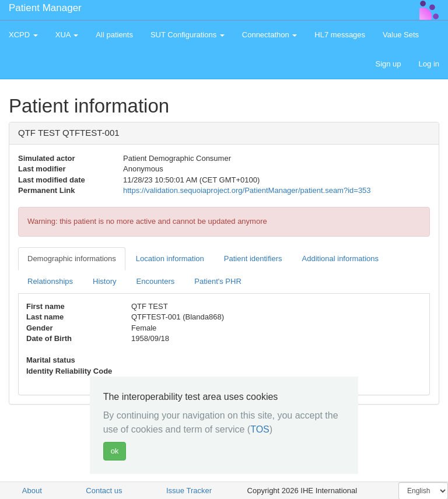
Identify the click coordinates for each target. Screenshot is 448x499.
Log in (429, 64)
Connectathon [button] (270, 35)
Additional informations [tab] (341, 259)
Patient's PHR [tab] (218, 281)
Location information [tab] (170, 259)
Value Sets (401, 35)
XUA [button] (67, 35)
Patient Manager (45, 8)
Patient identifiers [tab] (253, 259)
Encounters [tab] (156, 281)
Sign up (388, 64)
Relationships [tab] (50, 281)
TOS (260, 429)
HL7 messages (340, 35)
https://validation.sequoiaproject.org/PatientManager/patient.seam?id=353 (247, 190)
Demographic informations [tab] (72, 259)
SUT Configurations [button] (188, 35)
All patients (114, 35)
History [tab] (104, 281)
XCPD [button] (23, 35)
